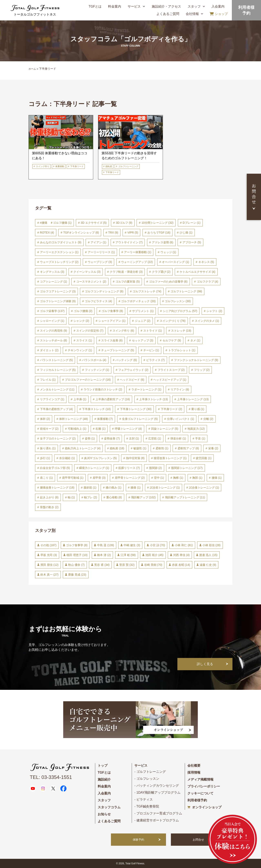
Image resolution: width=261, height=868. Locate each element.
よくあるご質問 (168, 14)
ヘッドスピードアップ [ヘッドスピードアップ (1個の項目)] (170, 380)
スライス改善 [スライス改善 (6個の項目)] (112, 340)
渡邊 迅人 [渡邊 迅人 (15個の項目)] (208, 555)
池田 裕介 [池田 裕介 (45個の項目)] (154, 555)
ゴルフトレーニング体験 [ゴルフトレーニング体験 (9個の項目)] (58, 301)
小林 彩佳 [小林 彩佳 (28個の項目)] (212, 545)
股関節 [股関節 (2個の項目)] (155, 468)
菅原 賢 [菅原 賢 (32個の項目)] (127, 565)
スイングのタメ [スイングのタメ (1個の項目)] (207, 321)
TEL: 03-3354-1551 (51, 777)
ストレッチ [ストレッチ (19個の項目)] (181, 331)
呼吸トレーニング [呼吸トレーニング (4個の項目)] (128, 429)
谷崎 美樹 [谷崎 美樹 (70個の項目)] (153, 565)
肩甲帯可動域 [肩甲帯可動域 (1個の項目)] (73, 478)
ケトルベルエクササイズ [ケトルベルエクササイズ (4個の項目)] (197, 272)
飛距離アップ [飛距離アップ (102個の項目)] (143, 497)
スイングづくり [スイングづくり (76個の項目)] (173, 321)
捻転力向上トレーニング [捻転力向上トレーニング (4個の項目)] (83, 448)
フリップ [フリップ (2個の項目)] (202, 370)
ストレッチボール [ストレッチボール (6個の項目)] (54, 340)
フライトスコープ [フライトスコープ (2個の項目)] (171, 370)
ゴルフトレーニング (128, 166)
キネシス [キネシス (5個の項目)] (206, 262)
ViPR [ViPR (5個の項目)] (133, 233)
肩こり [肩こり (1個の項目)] (46, 478)
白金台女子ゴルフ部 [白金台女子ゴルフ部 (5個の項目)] (55, 468)
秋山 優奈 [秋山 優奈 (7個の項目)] (76, 565)
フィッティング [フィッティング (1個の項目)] (97, 370)
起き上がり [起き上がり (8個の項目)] (49, 497)
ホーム (32, 69)
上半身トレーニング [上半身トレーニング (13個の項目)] (193, 399)
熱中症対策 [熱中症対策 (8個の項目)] (135, 458)
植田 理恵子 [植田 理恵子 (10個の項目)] (77, 555)
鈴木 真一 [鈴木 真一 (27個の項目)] (49, 575)
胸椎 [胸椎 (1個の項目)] (178, 478)
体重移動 (60, 166)
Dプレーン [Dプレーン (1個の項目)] (192, 223)
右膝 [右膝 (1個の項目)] (100, 429)
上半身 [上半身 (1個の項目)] (80, 399)
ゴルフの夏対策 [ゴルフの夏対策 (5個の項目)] (128, 282)
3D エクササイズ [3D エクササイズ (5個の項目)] (94, 223)
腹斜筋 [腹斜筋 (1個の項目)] (90, 488)
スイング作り (43, 166)
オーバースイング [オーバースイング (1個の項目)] (175, 262)
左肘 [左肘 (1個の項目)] (134, 438)
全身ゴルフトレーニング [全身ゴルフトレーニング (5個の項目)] (140, 419)
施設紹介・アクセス (166, 6)
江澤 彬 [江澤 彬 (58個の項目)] (128, 555)
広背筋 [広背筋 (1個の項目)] (155, 438)
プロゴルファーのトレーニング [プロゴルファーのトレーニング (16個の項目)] (88, 380)
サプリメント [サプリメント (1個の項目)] (143, 311)
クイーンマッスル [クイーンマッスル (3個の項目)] (87, 272)
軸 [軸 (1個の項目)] (71, 497)
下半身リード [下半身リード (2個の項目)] (171, 409)
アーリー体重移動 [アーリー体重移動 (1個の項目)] (138, 252)
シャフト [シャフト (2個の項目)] (214, 311)
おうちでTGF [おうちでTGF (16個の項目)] (159, 233)
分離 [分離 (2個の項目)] (208, 419)
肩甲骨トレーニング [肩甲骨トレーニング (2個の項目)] (130, 478)
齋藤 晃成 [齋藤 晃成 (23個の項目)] (77, 575)
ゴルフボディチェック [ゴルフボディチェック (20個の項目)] (138, 301)
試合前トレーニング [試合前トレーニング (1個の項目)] (165, 488)
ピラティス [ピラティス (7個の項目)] (155, 360)
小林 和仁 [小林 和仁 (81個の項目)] (184, 545)
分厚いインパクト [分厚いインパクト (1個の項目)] (181, 419)
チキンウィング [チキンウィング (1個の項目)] (80, 350)
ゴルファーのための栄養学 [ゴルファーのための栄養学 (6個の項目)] (168, 282)
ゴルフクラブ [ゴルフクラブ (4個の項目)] (207, 282)
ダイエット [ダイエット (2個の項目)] (49, 350)
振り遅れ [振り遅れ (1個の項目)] (48, 448)
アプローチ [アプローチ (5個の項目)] (192, 242)
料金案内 (115, 6)
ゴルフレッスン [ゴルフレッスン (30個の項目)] (178, 301)
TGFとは (95, 6)
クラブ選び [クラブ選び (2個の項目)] (161, 272)
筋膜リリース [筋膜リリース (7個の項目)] (129, 468)
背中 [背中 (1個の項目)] (159, 478)
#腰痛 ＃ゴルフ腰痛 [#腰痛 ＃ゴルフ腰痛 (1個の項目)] (56, 223)
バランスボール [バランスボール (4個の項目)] (94, 360)
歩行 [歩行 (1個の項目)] (45, 458)
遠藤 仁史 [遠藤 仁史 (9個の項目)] (208, 565)
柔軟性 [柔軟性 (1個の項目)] (162, 448)
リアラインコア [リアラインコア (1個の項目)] (52, 399)
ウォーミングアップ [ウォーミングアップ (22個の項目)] (137, 262)
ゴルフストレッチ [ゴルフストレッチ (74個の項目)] (147, 291)
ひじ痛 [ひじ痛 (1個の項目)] (186, 233)
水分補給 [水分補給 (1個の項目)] (67, 458)
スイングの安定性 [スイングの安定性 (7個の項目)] (90, 331)
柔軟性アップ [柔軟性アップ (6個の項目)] (188, 448)
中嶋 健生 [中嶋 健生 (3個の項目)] (132, 545)
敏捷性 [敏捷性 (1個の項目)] (140, 448)
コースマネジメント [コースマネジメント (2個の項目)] (91, 282)
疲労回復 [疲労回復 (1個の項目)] (204, 458)
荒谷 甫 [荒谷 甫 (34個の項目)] (102, 565)
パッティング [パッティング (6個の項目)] (126, 360)
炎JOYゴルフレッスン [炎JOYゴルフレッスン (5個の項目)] (100, 458)
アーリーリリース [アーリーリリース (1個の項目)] (101, 252)
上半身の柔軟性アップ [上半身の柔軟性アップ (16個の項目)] (113, 399)
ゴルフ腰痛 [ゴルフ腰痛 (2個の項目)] (83, 311)
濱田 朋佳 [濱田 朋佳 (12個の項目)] (49, 565)
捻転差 (109, 166)
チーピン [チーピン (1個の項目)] (151, 350)
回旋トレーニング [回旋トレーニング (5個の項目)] (165, 429)
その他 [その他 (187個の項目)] (48, 545)
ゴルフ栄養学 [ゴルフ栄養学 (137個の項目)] (52, 311)
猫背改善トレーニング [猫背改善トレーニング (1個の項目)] (170, 458)
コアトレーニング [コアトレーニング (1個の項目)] (54, 282)
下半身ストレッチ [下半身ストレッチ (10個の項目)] (96, 409)
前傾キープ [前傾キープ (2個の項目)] (49, 429)
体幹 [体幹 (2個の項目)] (45, 419)
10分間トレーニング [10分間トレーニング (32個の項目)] (157, 223)
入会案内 (218, 6)
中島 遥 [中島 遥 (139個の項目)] (105, 545)
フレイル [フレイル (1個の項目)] (48, 380)
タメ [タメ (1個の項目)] (195, 340)
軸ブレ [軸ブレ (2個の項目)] (90, 497)
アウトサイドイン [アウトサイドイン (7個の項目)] (129, 242)
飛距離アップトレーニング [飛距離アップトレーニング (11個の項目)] (185, 497)
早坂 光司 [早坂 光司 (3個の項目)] (49, 555)
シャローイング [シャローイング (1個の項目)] (52, 321)
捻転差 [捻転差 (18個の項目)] (117, 448)
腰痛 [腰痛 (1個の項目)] (217, 478)
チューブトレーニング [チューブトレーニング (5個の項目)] (118, 350)
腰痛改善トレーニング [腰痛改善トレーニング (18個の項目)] (57, 488)
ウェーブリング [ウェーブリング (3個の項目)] (100, 262)
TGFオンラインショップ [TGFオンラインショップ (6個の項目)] (81, 233)
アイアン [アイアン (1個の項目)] (98, 242)
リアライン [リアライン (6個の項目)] (180, 389)
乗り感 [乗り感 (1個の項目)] (198, 409)
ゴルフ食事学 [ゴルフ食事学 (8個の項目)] (112, 311)
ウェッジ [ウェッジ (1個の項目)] (168, 252)
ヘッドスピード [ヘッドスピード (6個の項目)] (132, 380)
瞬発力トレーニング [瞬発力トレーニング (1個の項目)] (94, 468)
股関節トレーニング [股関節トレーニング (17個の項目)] (187, 468)
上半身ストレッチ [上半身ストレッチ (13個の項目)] (153, 399)
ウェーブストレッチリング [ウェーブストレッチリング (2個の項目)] (59, 262)
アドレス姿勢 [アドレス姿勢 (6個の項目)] (163, 242)
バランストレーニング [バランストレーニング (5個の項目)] (56, 360)
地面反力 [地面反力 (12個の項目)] (196, 429)
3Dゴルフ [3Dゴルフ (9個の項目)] (124, 223)
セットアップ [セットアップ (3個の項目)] (143, 340)
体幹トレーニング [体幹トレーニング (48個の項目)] (74, 419)
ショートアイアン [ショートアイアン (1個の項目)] (112, 321)
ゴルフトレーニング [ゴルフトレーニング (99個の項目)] (186, 291)
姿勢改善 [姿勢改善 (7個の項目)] (112, 438)
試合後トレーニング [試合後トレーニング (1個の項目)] (204, 488)
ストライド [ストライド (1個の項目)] (153, 331)
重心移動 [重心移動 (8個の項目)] (114, 497)
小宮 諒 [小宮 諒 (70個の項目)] (158, 545)
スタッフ (196, 6)
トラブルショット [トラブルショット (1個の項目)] (182, 350)
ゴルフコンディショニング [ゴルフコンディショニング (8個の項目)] (104, 291)
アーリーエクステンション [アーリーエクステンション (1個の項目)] (59, 252)
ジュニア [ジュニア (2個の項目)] (143, 321)
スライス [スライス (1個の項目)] (84, 340)
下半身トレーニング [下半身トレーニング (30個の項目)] (136, 409)
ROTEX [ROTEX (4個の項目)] (47, 233)
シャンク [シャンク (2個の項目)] (81, 321)
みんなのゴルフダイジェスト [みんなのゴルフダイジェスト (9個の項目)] (61, 242)
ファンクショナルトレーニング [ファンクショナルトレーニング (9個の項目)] (196, 360)
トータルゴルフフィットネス (35, 14)
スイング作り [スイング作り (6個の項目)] (123, 331)
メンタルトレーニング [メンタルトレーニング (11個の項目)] (57, 389)
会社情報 (194, 14)
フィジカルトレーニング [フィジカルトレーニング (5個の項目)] (58, 370)
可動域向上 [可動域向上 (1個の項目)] (77, 429)
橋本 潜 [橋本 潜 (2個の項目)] (104, 555)
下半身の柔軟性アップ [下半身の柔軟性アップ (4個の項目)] (56, 409)
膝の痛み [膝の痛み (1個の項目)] (113, 488)
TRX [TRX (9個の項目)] (113, 233)
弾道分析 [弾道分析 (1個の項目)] (178, 438)
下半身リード (77, 166)
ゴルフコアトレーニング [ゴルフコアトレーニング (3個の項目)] (58, 291)
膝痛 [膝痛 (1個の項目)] (135, 488)
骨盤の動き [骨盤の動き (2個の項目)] (49, 507)
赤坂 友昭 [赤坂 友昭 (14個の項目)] (181, 565)
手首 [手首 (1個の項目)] (200, 438)
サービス (136, 6)
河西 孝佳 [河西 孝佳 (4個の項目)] (181, 555)
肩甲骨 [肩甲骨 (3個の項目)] (99, 478)
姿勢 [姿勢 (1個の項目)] (90, 438)
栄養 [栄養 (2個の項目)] (213, 448)
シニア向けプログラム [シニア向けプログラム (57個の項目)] (180, 311)
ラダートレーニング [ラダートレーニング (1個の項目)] (146, 389)
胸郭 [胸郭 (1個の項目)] (197, 478)
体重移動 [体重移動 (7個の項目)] (105, 419)
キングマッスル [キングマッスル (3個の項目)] (52, 272)
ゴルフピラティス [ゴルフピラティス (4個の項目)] (98, 301)
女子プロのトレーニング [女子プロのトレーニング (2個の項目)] (58, 438)
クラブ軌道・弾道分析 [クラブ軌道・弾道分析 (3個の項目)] (126, 272)
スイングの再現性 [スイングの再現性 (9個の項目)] (54, 331)
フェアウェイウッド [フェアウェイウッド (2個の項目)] (133, 370)
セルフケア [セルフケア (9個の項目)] (172, 340)
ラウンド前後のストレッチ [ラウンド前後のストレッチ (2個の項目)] (103, 389)
